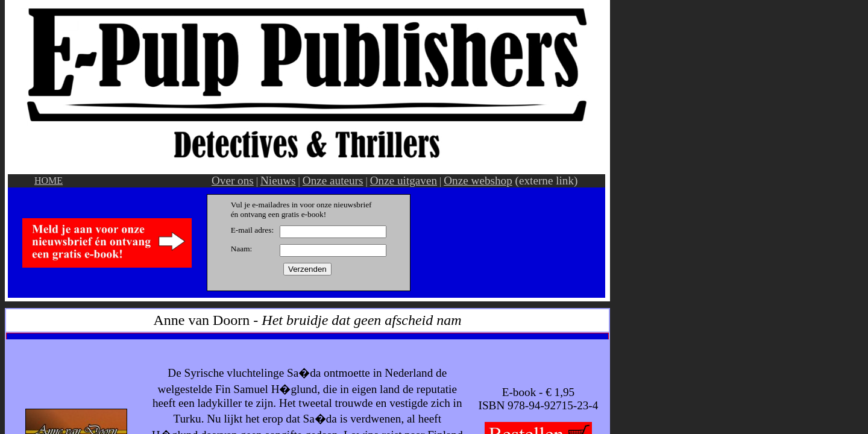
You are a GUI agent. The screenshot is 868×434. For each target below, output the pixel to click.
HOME (49, 181)
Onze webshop (478, 181)
